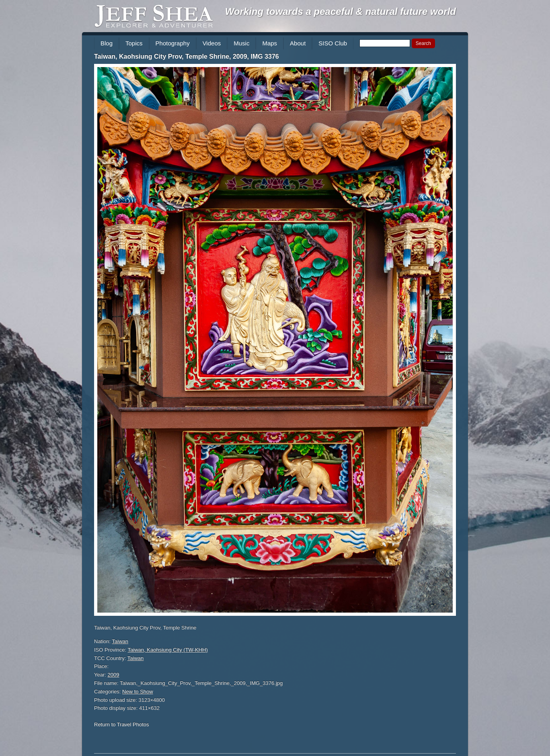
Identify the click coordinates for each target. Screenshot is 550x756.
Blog (107, 43)
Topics (134, 43)
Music (241, 43)
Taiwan (120, 641)
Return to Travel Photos (122, 724)
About (298, 43)
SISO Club (333, 43)
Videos (212, 43)
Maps (270, 43)
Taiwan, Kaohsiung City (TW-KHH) (168, 650)
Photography (173, 43)
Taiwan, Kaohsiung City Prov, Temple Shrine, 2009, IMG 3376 (187, 56)
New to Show (138, 692)
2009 (114, 675)
